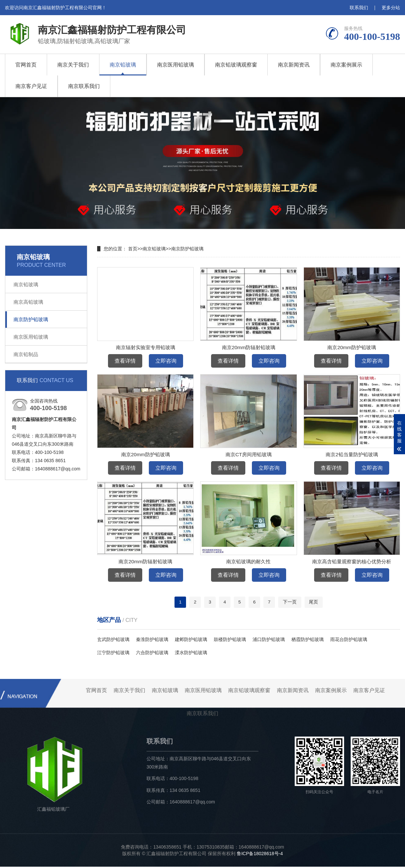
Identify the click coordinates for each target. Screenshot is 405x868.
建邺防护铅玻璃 (191, 641)
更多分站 (391, 8)
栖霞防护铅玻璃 (308, 641)
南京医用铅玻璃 (175, 65)
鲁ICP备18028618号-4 (260, 855)
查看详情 (125, 361)
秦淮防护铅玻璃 (152, 641)
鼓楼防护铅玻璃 (230, 641)
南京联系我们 (84, 86)
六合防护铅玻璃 (152, 654)
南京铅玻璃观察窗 (236, 65)
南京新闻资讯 (294, 65)
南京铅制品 (26, 354)
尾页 (314, 603)
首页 (133, 249)
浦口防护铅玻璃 (269, 641)
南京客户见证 (31, 86)
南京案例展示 (346, 65)
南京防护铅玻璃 (31, 319)
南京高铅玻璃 (28, 302)
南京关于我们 (73, 65)
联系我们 (359, 8)
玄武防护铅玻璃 (113, 641)
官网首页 (26, 65)
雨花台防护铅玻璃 (349, 641)
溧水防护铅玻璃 (191, 654)
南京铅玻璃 (123, 65)
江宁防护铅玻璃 (113, 654)
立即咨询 (166, 361)
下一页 (290, 603)
